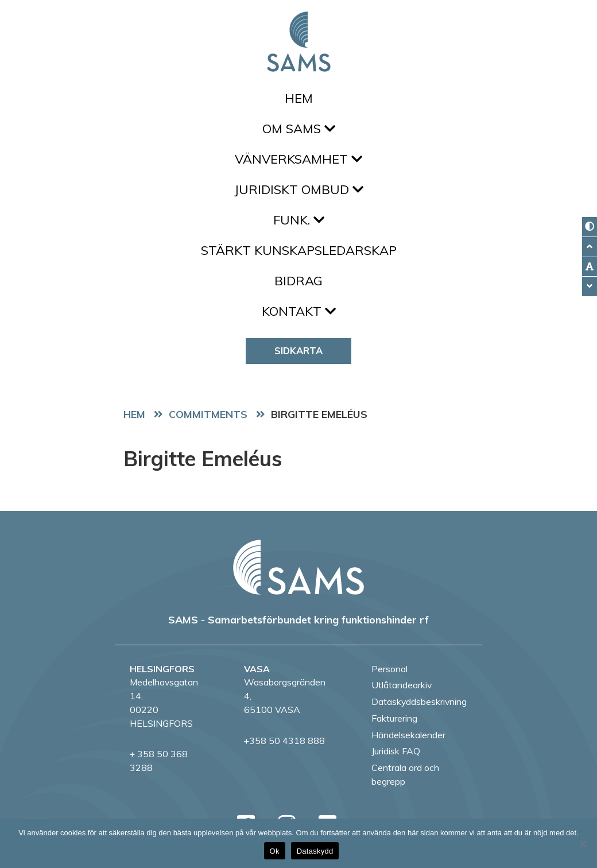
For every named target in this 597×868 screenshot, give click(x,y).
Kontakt (299, 311)
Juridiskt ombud (299, 189)
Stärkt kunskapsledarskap (299, 250)
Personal (389, 669)
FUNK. (299, 220)
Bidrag (298, 281)
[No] (583, 843)
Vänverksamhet (298, 159)
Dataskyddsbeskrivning (419, 702)
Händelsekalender (408, 735)
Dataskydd (315, 851)
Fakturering (394, 718)
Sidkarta (298, 350)
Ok (275, 851)
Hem (299, 98)
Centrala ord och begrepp (405, 774)
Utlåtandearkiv (402, 685)
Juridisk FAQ (396, 751)
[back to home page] (298, 567)
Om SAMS (299, 129)
